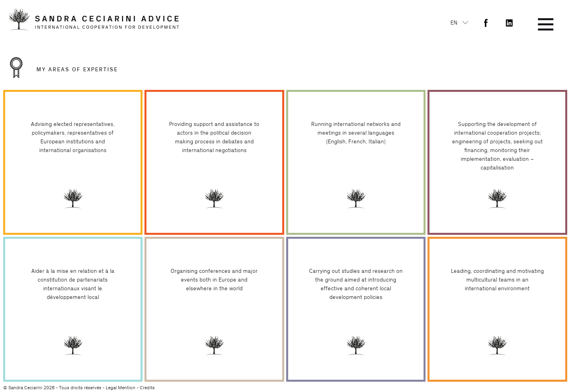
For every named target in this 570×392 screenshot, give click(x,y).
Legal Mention (121, 388)
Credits (147, 388)
